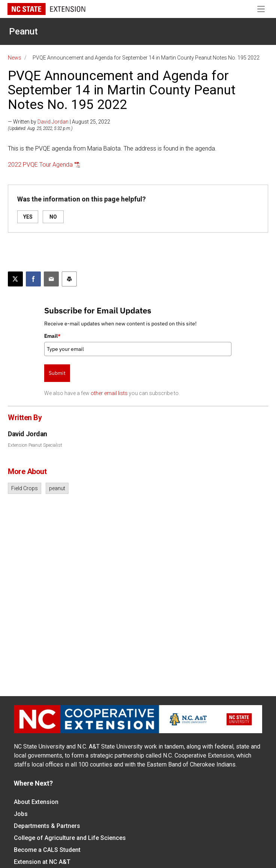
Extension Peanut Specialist (35, 445)
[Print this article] (69, 279)
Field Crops (25, 488)
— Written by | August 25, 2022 (59, 122)
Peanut (23, 31)
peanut (57, 488)
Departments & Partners (47, 826)
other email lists (109, 393)
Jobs (21, 814)
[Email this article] (51, 279)
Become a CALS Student (47, 850)
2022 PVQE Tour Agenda (40, 165)
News (15, 58)
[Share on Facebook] (33, 279)
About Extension (36, 802)
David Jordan (53, 122)
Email (52, 336)
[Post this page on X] (15, 279)
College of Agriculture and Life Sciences (70, 838)
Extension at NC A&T (42, 862)
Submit (57, 373)
